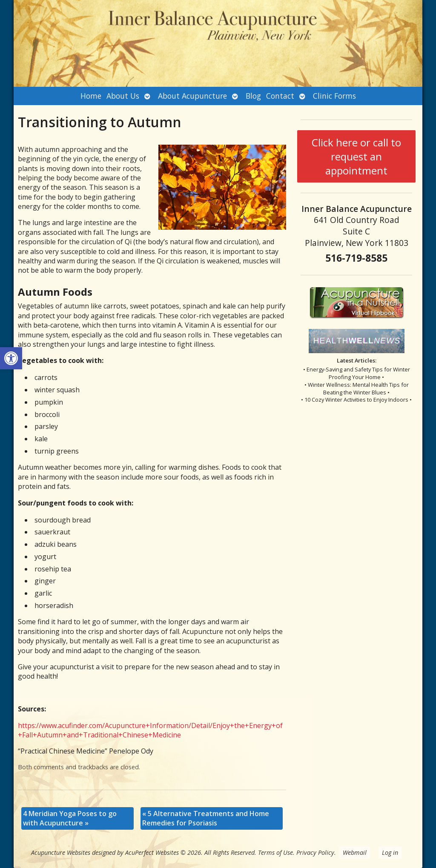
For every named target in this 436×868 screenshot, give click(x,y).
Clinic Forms (334, 96)
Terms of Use (275, 852)
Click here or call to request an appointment (356, 156)
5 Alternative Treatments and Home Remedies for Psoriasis (206, 818)
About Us (123, 96)
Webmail (355, 852)
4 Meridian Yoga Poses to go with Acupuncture (70, 818)
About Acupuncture (192, 96)
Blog (253, 96)
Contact (280, 96)
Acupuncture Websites (61, 852)
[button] (11, 358)
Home (91, 96)
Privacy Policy (315, 852)
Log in (390, 852)
